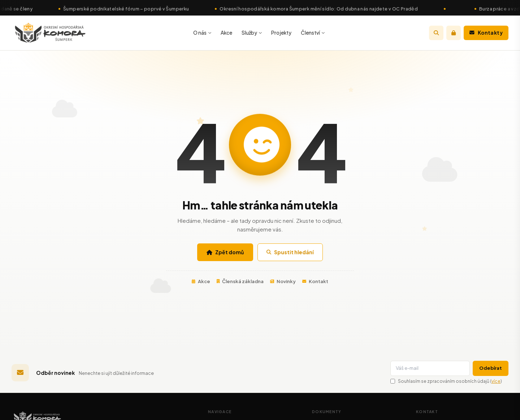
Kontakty (486, 33)
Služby (252, 33)
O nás (202, 33)
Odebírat (491, 368)
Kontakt (315, 281)
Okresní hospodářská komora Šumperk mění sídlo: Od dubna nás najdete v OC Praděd (323, 9)
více (496, 381)
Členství (313, 33)
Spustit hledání (290, 252)
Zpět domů (225, 252)
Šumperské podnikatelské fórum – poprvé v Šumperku (130, 9)
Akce (226, 33)
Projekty (281, 33)
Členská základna (240, 281)
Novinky (283, 281)
